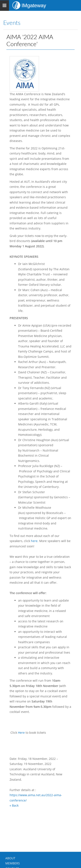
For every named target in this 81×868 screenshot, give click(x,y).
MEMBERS (13, 863)
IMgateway (34, 5)
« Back (14, 805)
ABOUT (10, 858)
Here (21, 733)
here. (35, 541)
